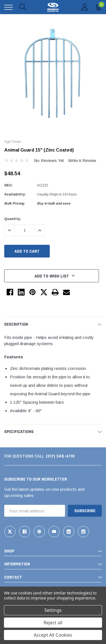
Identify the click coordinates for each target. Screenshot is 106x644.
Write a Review (82, 160)
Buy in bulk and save (54, 203)
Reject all (53, 623)
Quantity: (13, 219)
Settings (53, 610)
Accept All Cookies (53, 635)
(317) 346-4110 (60, 456)
